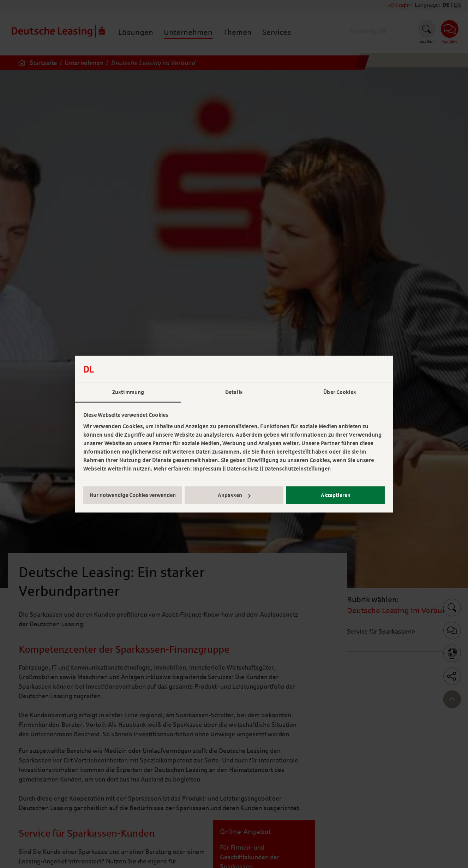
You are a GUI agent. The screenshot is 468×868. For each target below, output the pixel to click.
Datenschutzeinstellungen (298, 469)
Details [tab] (234, 392)
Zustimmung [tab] (128, 392)
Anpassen (234, 495)
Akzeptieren (336, 495)
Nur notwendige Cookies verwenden (133, 495)
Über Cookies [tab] (340, 392)
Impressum (207, 469)
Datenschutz (243, 469)
